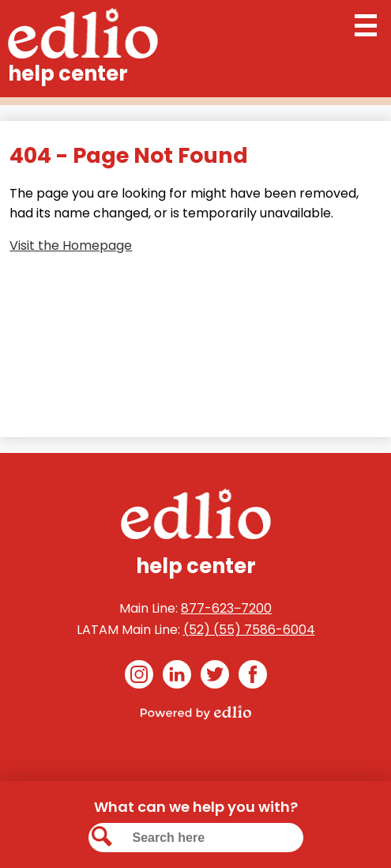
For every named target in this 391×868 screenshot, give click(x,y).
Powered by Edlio (196, 712)
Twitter (215, 677)
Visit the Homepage (71, 245)
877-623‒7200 (226, 608)
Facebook (253, 677)
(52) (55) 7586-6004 (249, 630)
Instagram (139, 677)
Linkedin (177, 677)
